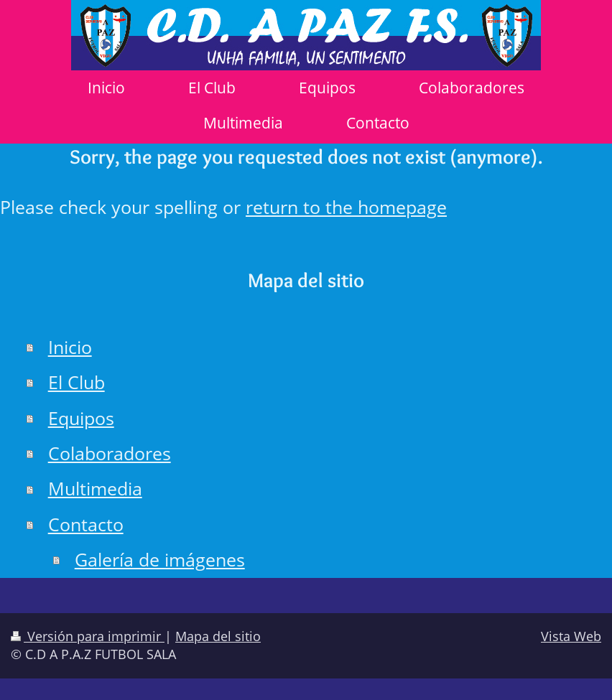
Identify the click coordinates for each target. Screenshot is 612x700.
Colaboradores (110, 453)
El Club (76, 382)
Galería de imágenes (160, 560)
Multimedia (95, 489)
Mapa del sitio (218, 636)
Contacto (86, 524)
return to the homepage (346, 207)
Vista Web (571, 636)
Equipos (81, 418)
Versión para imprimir (88, 636)
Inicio (70, 347)
